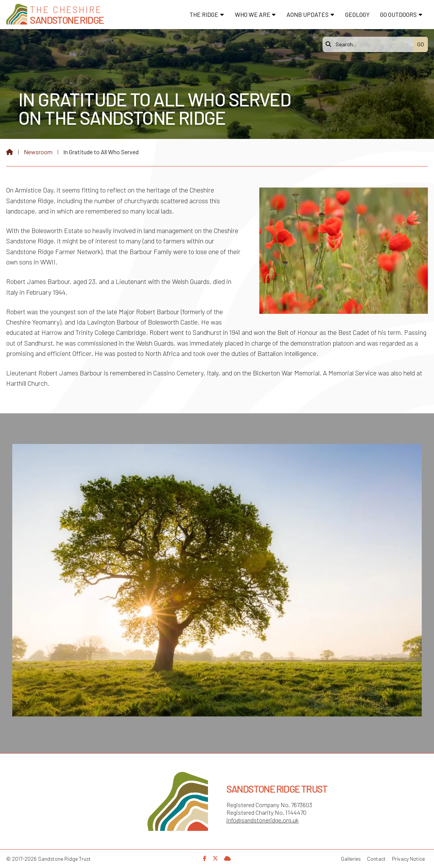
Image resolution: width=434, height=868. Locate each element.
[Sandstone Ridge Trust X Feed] (215, 858)
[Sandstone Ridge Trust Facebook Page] (205, 858)
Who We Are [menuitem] (253, 14)
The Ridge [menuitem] (204, 14)
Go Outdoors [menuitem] (398, 14)
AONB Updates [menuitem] (308, 14)
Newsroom (38, 152)
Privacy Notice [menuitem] (408, 859)
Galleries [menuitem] (351, 859)
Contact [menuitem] (376, 859)
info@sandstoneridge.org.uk (263, 820)
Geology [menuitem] (357, 14)
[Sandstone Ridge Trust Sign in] (228, 858)
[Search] (370, 44)
